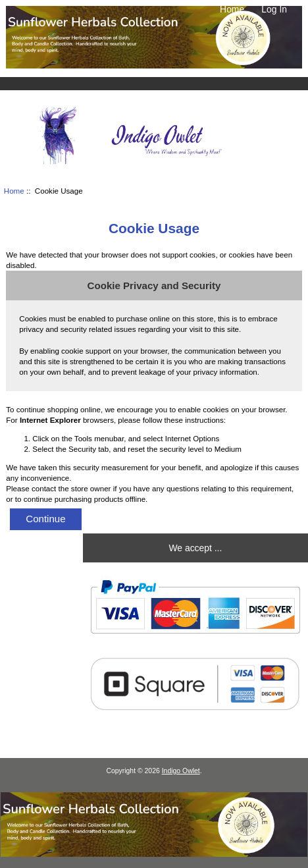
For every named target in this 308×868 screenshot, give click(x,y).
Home (232, 9)
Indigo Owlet (181, 771)
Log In (274, 9)
